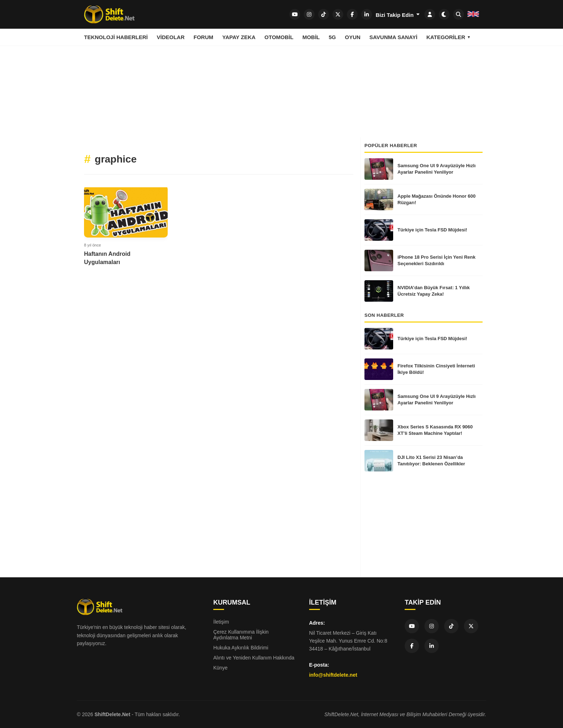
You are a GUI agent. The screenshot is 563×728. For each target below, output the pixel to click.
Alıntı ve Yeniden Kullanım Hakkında (254, 658)
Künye (220, 668)
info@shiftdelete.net (333, 675)
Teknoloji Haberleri (116, 37)
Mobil (311, 37)
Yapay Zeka (239, 37)
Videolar (171, 37)
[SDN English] (473, 15)
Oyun (352, 37)
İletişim (221, 622)
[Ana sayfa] (109, 14)
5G (332, 37)
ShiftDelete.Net (112, 714)
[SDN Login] (430, 14)
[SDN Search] (459, 14)
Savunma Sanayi (394, 37)
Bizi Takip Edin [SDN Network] (398, 15)
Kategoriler (446, 37)
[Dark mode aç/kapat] (444, 14)
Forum (203, 37)
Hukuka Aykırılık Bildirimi (241, 648)
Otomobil (279, 37)
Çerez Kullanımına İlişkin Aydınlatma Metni (241, 635)
